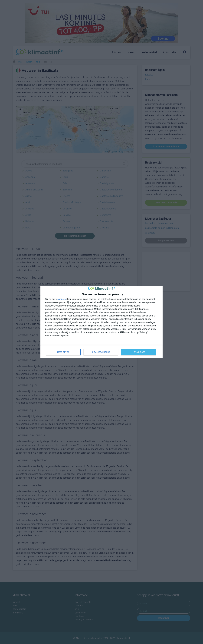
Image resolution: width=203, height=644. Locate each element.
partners (61, 299)
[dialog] (101, 322)
